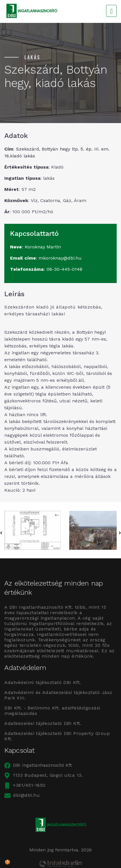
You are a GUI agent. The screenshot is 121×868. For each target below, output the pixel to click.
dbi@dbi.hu (22, 795)
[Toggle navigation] (111, 11)
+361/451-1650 (25, 785)
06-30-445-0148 (64, 269)
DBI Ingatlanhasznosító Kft (38, 765)
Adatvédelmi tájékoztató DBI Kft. (43, 682)
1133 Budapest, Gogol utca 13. (44, 775)
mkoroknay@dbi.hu (60, 258)
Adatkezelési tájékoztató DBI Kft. (43, 723)
